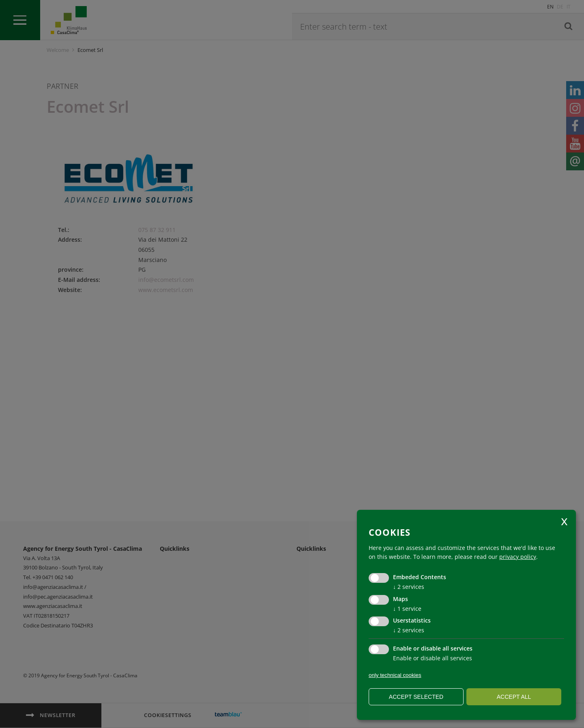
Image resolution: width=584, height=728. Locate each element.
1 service (407, 609)
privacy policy (518, 557)
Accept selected (416, 697)
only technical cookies (395, 675)
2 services (409, 587)
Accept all (514, 697)
